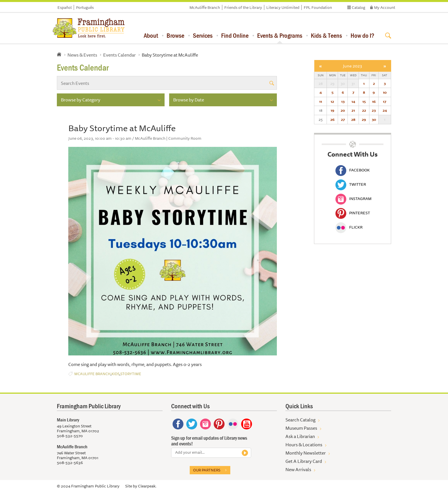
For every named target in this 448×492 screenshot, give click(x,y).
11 (321, 101)
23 (374, 110)
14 (353, 101)
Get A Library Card (304, 461)
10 (385, 92)
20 (343, 110)
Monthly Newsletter (306, 453)
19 (332, 110)
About (151, 35)
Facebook (353, 170)
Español (65, 7)
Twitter (351, 184)
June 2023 (352, 66)
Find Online (235, 35)
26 (332, 119)
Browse (175, 35)
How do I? (362, 35)
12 (332, 101)
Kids (115, 374)
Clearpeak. (147, 486)
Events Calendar (119, 55)
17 (385, 101)
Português (85, 7)
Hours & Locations (304, 445)
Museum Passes (301, 428)
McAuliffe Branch (205, 7)
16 (374, 101)
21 (353, 110)
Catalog (358, 7)
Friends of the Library (243, 7)
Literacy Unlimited (283, 7)
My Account (385, 7)
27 (343, 119)
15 (364, 101)
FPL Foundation (318, 7)
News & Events (82, 55)
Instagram (353, 199)
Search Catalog (300, 420)
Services (203, 35)
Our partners (207, 470)
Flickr (349, 227)
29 (364, 119)
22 (364, 110)
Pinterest (353, 213)
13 (343, 101)
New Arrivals (298, 469)
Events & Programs (280, 35)
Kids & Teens (326, 35)
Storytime (131, 374)
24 (385, 110)
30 (374, 119)
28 (353, 119)
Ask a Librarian (300, 436)
